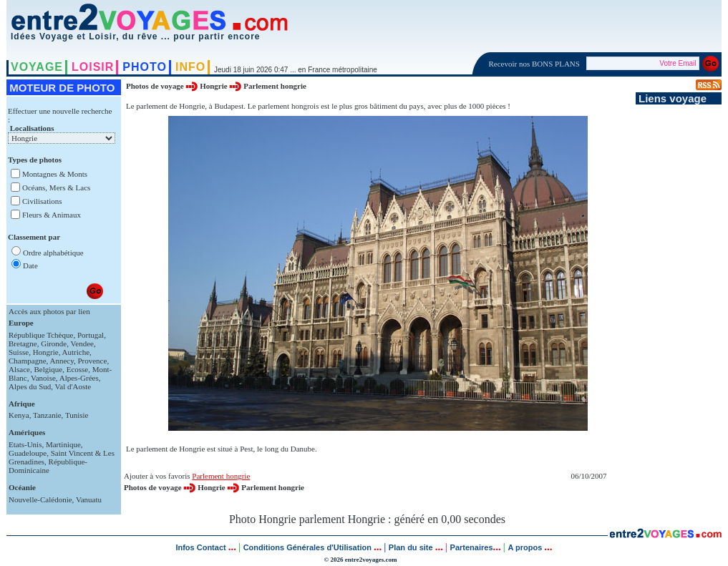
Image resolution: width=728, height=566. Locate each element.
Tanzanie (47, 415)
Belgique (48, 369)
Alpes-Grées (79, 378)
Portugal (91, 335)
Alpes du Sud (30, 386)
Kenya (19, 415)
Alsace (19, 369)
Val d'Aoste (73, 386)
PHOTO (145, 67)
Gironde (54, 343)
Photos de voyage (156, 86)
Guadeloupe (28, 453)
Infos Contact (202, 547)
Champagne (28, 361)
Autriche (76, 352)
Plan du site (411, 547)
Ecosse (78, 369)
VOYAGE (37, 67)
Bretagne (23, 343)
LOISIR (93, 67)
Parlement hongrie (275, 86)
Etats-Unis (25, 444)
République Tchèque (41, 335)
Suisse (19, 352)
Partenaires (472, 547)
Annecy (62, 361)
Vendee (82, 343)
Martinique (63, 444)
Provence (92, 361)
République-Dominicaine (48, 466)
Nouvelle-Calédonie (40, 499)
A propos (526, 547)
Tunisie (77, 415)
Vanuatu (89, 499)
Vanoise (43, 378)
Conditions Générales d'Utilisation (307, 547)
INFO (190, 67)
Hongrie (46, 352)
